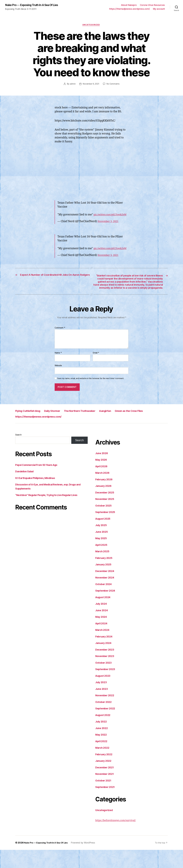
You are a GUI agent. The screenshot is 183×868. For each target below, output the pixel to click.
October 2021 (104, 799)
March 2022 (103, 766)
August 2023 (104, 694)
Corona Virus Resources (152, 5)
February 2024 (105, 655)
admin (72, 85)
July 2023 (102, 701)
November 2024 (106, 596)
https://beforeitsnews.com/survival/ (118, 839)
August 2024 (104, 615)
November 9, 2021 (91, 85)
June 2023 (102, 707)
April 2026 (102, 484)
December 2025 (106, 511)
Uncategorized (91, 25)
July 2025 (102, 543)
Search (18, 453)
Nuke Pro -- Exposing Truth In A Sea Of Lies (35, 5)
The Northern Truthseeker (91, 429)
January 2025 (104, 583)
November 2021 (105, 792)
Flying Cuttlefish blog (30, 429)
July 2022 (102, 740)
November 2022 (106, 714)
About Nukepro (129, 5)
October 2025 (104, 524)
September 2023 (106, 687)
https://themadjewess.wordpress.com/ (129, 9)
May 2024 (102, 635)
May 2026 (102, 478)
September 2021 (106, 805)
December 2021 (105, 786)
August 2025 (104, 537)
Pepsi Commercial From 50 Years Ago (39, 483)
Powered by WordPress (86, 861)
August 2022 (104, 733)
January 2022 (104, 779)
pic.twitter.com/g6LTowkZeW (76, 219)
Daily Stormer (59, 429)
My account (159, 9)
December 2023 (106, 668)
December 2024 (106, 589)
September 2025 (106, 530)
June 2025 (102, 550)
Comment (60, 346)
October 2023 (104, 681)
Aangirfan (120, 429)
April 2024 (102, 642)
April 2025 (102, 563)
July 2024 (102, 622)
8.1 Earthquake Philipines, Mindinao (37, 496)
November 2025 (106, 517)
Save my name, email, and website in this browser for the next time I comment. (91, 397)
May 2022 (102, 753)
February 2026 (105, 498)
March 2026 (103, 491)
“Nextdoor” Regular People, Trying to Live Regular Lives (50, 513)
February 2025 (105, 576)
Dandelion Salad (25, 490)
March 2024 (103, 648)
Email (96, 371)
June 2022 (102, 746)
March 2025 (103, 570)
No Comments (114, 85)
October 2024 (104, 602)
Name (58, 371)
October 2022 (104, 720)
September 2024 (106, 609)
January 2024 (104, 661)
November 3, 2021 (109, 226)
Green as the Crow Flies (148, 429)
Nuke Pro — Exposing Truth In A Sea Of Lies (47, 861)
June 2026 (102, 471)
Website (58, 384)
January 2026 (104, 504)
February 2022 (105, 772)
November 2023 (106, 674)
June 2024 (102, 628)
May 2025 (102, 557)
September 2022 (106, 727)
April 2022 (102, 759)
